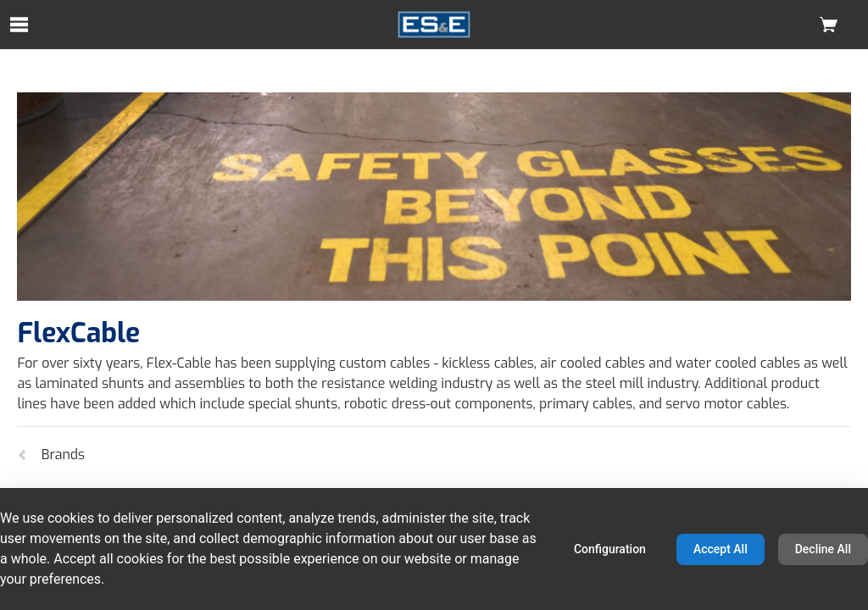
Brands (51, 455)
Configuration (610, 549)
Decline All (823, 549)
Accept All (721, 549)
